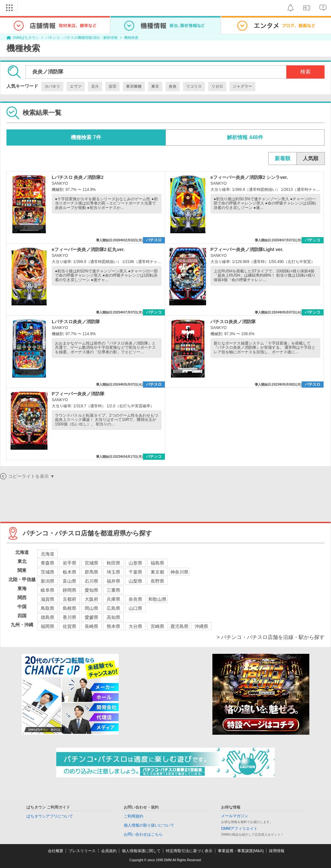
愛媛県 (91, 617)
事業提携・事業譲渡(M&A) (241, 851)
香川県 (69, 617)
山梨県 (135, 581)
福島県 (157, 563)
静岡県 (69, 590)
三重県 (113, 590)
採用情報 (277, 851)
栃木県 (69, 572)
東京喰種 (134, 86)
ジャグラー (242, 86)
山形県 (135, 563)
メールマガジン (235, 816)
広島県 (113, 608)
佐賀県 (69, 626)
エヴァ (76, 86)
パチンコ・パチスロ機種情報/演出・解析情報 (82, 38)
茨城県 (48, 572)
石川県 (91, 581)
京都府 (69, 599)
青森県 (48, 563)
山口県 (135, 608)
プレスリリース (82, 851)
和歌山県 (157, 599)
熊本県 (113, 626)
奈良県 (135, 599)
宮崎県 (157, 626)
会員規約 (109, 851)
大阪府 (91, 599)
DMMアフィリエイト (239, 829)
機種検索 (131, 38)
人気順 (311, 158)
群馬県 (91, 572)
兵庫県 (113, 599)
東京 (155, 86)
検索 (305, 72)
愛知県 (91, 590)
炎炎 (173, 86)
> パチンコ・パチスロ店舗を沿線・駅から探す (271, 637)
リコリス (194, 86)
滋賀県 (48, 599)
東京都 (157, 572)
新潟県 (48, 581)
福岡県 (48, 626)
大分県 (135, 626)
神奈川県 (179, 572)
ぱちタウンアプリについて (50, 816)
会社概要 (56, 851)
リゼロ (217, 86)
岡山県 (91, 608)
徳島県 (48, 617)
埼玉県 (113, 572)
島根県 (69, 608)
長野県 (157, 581)
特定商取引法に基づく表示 (189, 851)
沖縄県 (201, 626)
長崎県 (91, 626)
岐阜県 (48, 590)
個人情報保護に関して (141, 851)
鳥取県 (48, 608)
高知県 (113, 617)
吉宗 (112, 86)
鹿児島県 (179, 626)
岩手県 (69, 563)
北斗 (95, 86)
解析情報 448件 (245, 137)
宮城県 (91, 563)
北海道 (48, 554)
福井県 (113, 581)
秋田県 (113, 563)
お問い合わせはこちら (143, 834)
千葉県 (135, 572)
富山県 (69, 581)
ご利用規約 (133, 816)
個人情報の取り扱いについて (149, 825)
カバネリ (52, 86)
